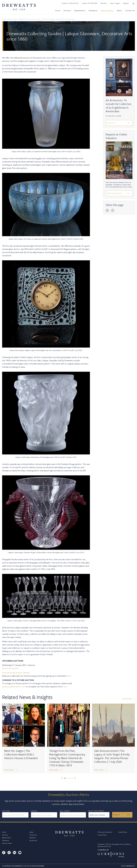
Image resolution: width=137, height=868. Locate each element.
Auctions (67, 10)
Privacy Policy (102, 835)
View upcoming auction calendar (16, 673)
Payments (104, 3)
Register (126, 3)
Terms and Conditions (105, 832)
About (119, 10)
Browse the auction (10, 668)
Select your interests (96, 811)
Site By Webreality (128, 866)
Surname (34, 811)
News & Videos (107, 10)
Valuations (93, 10)
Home (58, 10)
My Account (33, 840)
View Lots (111, 123)
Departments (80, 10)
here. (65, 686)
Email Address (65, 811)
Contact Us (130, 10)
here (69, 676)
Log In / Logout (115, 3)
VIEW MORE (129, 699)
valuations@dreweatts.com (14, 686)
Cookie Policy (123, 832)
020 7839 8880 (92, 3)
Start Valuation (114, 193)
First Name (6, 811)
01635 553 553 (73, 3)
